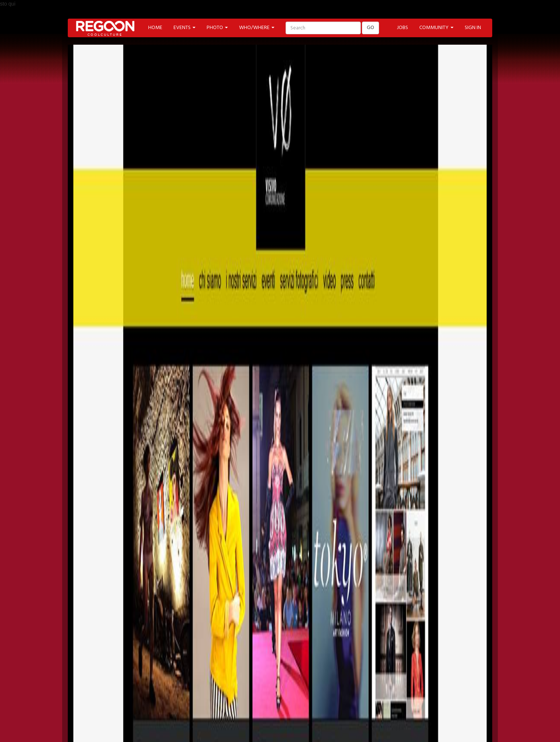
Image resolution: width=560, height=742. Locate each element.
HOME (155, 28)
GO (370, 28)
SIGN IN (473, 28)
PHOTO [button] (217, 28)
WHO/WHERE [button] (257, 28)
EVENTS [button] (184, 28)
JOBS (402, 28)
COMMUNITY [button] (436, 28)
